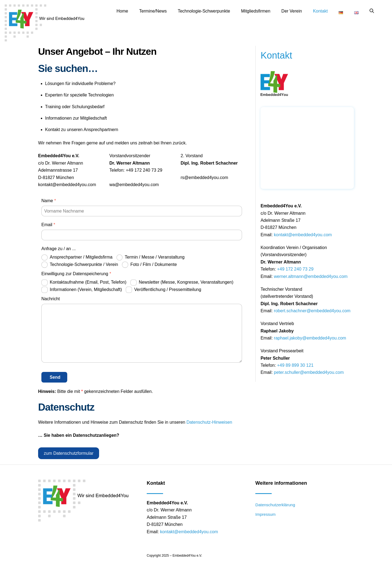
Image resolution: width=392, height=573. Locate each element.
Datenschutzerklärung (275, 505)
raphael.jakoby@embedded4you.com (310, 338)
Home (122, 11)
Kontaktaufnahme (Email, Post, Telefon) (84, 283)
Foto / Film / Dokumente (149, 265)
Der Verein (292, 11)
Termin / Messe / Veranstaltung (151, 258)
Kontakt (320, 11)
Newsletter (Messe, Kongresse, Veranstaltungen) (182, 283)
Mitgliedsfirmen (256, 11)
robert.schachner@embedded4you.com (312, 311)
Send (55, 377)
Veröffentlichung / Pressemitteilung (163, 290)
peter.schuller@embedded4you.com (309, 372)
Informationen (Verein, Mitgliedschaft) (82, 290)
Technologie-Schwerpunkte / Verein (80, 265)
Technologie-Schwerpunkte (204, 11)
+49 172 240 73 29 (295, 269)
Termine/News (153, 11)
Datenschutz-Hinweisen (209, 422)
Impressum (265, 514)
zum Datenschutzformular (69, 453)
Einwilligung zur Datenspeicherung (76, 274)
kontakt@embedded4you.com (303, 235)
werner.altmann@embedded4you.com (311, 276)
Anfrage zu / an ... (59, 249)
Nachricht (51, 299)
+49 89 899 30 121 (295, 365)
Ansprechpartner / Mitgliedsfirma (77, 258)
